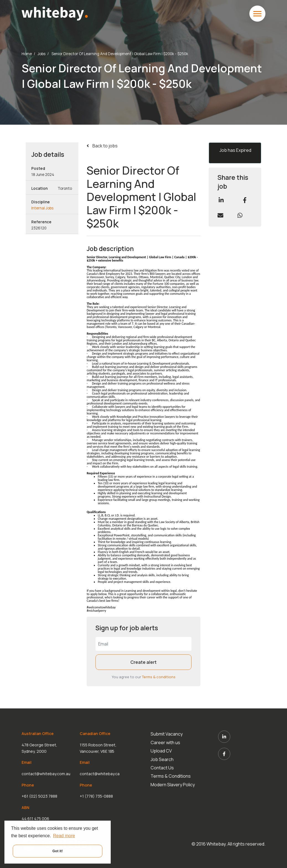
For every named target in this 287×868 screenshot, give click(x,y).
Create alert (143, 662)
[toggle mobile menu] (257, 14)
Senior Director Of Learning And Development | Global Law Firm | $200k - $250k (120, 54)
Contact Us (162, 768)
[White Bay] (55, 13)
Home (27, 54)
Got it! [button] (58, 851)
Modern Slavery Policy (173, 785)
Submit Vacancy (167, 734)
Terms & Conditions (171, 776)
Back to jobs (105, 146)
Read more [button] (64, 836)
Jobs (42, 54)
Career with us (165, 742)
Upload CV (161, 751)
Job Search (162, 759)
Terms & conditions (159, 677)
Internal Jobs (42, 208)
